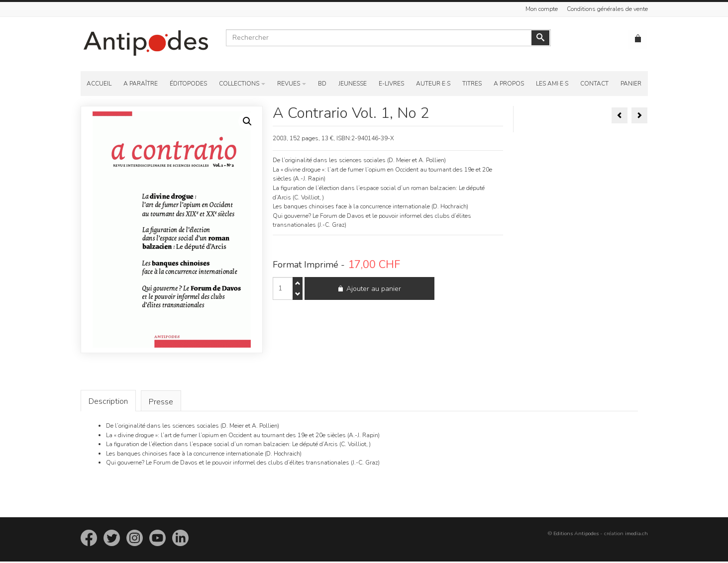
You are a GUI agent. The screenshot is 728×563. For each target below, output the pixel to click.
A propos (509, 84)
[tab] (108, 402)
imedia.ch (636, 535)
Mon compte (542, 9)
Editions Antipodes (576, 535)
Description (108, 402)
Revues (289, 84)
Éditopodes (188, 84)
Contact (594, 84)
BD (322, 84)
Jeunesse (353, 84)
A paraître (141, 84)
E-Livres (391, 84)
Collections (239, 84)
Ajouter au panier (363, 292)
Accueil (99, 84)
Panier (631, 84)
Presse (161, 403)
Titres (472, 84)
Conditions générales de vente (607, 9)
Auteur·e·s (433, 84)
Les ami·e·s (552, 84)
